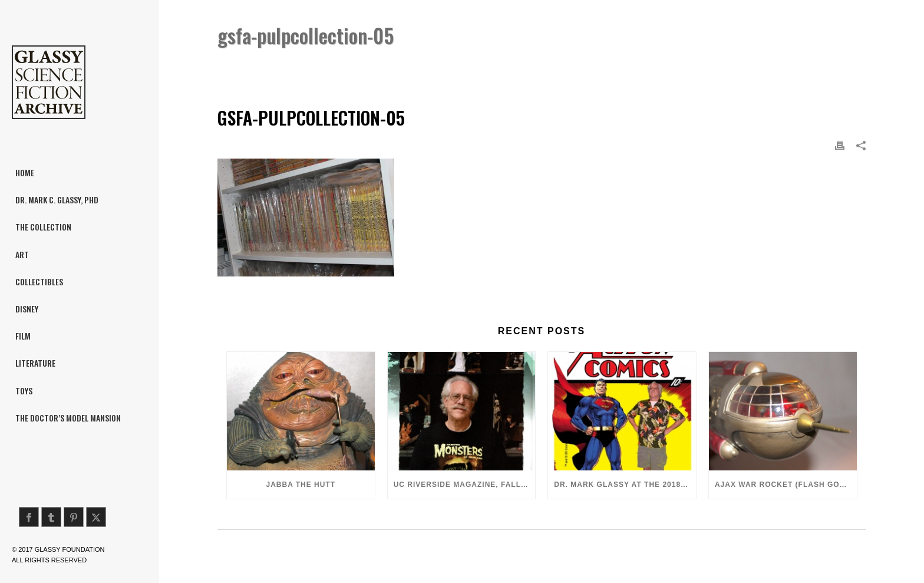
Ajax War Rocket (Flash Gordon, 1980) (786, 485)
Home (675, 66)
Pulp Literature (725, 66)
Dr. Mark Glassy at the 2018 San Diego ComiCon (625, 485)
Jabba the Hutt (301, 485)
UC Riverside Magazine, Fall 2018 (465, 485)
